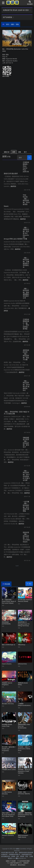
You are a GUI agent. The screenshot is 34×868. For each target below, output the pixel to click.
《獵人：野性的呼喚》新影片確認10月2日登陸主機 (16, 413)
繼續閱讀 (13, 186)
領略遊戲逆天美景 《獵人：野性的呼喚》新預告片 (26, 442)
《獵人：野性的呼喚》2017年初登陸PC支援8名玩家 (26, 475)
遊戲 (12, 24)
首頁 (7, 24)
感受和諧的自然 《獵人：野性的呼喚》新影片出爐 (26, 355)
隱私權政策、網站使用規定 (18, 865)
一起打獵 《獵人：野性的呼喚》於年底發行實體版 (26, 506)
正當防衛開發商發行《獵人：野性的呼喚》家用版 (26, 324)
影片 (25, 152)
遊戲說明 (26, 863)
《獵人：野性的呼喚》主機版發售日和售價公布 (26, 262)
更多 (29, 584)
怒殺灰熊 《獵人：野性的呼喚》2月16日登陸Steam (26, 537)
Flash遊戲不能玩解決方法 (14, 863)
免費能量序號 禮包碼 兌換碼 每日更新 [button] (17, 10)
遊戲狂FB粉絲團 (11, 861)
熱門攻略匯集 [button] (8, 17)
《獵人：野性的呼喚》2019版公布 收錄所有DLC (26, 386)
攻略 (20, 152)
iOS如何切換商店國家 (23, 861)
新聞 (14, 152)
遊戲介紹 (7, 152)
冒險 (17, 24)
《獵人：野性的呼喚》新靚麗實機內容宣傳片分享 (26, 293)
